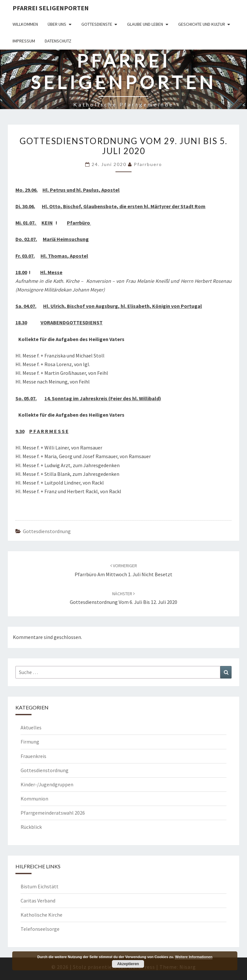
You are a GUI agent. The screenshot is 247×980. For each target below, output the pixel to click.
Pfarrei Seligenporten (51, 8)
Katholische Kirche (41, 915)
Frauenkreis (33, 756)
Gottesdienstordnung (47, 531)
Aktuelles (31, 727)
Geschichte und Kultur (202, 24)
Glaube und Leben (145, 24)
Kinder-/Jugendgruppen (47, 784)
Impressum (24, 41)
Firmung (30, 742)
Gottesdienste (97, 24)
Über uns (57, 24)
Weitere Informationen (194, 957)
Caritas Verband (38, 901)
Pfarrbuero (148, 164)
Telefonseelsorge (40, 929)
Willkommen (25, 24)
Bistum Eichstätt (40, 886)
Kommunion (34, 799)
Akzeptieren (128, 964)
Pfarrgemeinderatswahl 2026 (53, 813)
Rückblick (31, 827)
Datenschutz (58, 41)
